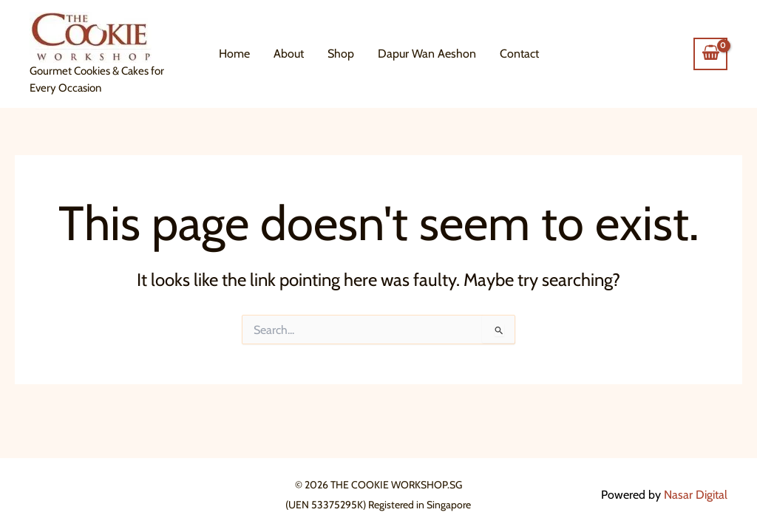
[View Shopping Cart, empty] (710, 54)
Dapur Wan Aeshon (427, 54)
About (289, 54)
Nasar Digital (696, 495)
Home (234, 54)
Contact (519, 54)
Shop (341, 54)
